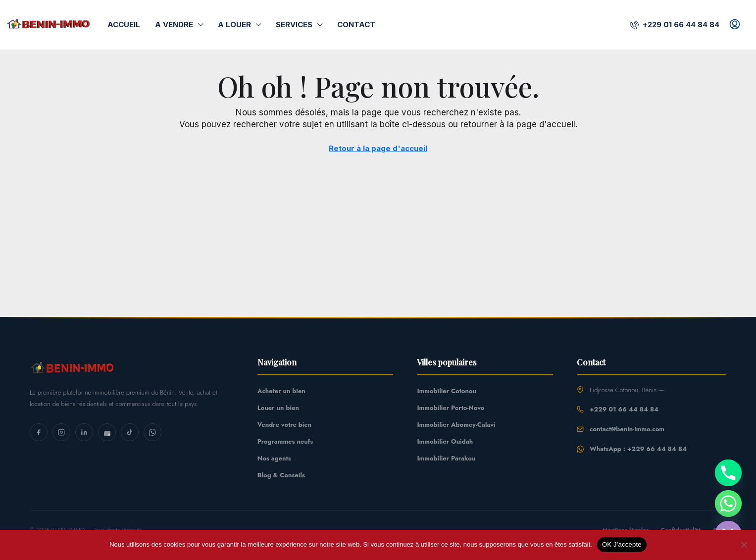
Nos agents (274, 458)
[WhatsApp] (152, 432)
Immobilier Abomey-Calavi (456, 425)
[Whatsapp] (728, 504)
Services (295, 25)
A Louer (235, 25)
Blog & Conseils (281, 475)
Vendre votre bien (284, 425)
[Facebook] (39, 432)
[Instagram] (61, 432)
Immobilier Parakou (446, 458)
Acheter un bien (281, 391)
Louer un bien (278, 408)
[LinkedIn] (84, 432)
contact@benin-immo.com (627, 429)
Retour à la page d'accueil (378, 148)
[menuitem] (679, 25)
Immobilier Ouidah (445, 441)
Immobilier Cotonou (447, 391)
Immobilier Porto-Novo (451, 408)
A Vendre (175, 25)
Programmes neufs (285, 441)
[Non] (744, 545)
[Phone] (728, 473)
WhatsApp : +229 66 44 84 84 (638, 449)
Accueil (124, 25)
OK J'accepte (622, 544)
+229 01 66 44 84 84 (624, 409)
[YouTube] (107, 432)
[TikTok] (130, 432)
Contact (356, 25)
